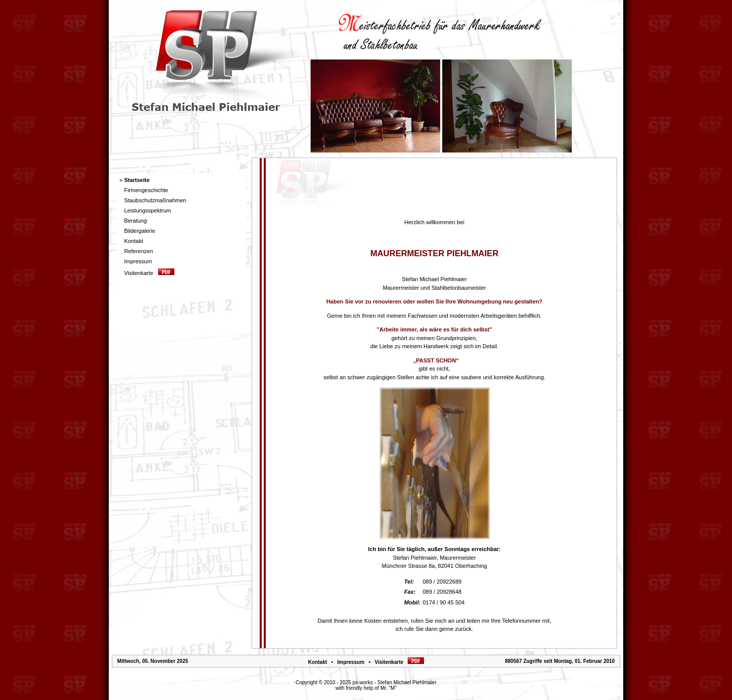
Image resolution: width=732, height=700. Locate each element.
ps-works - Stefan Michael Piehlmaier (394, 682)
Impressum (350, 662)
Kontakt (317, 662)
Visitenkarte (399, 662)
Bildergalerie (140, 231)
